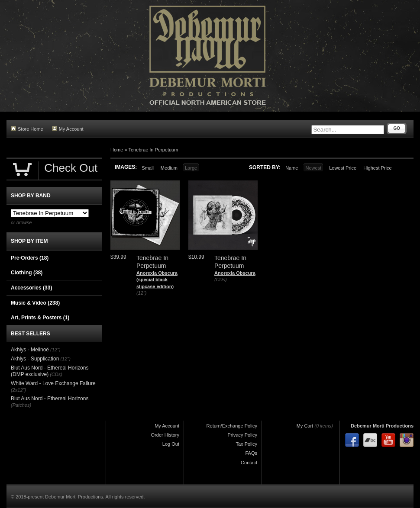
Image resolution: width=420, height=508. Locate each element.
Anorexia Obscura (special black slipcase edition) (157, 280)
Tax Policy (246, 444)
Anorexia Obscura (235, 273)
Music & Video (35, 303)
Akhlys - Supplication (35, 359)
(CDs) (221, 280)
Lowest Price (343, 168)
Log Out (171, 444)
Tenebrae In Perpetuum (153, 150)
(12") (141, 293)
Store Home (27, 129)
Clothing (27, 273)
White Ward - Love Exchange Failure (53, 383)
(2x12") (18, 390)
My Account (68, 129)
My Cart (305, 426)
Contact (249, 463)
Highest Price (377, 168)
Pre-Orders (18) (30, 258)
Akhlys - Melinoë (30, 350)
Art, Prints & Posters (40, 318)
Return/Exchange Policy (232, 426)
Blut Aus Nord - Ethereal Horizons (50, 399)
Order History (165, 435)
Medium (169, 168)
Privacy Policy (242, 435)
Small (148, 168)
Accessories (31, 288)
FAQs (251, 453)
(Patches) (21, 405)
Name (292, 168)
